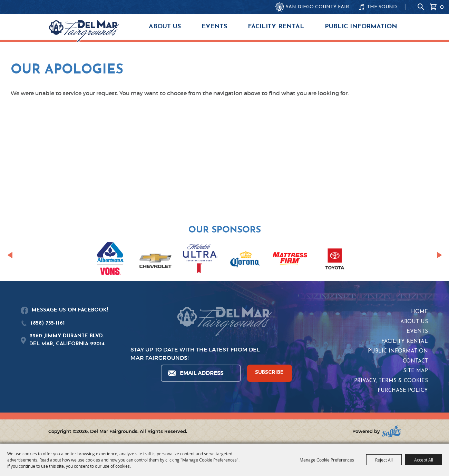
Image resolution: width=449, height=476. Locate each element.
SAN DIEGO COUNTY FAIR (318, 7)
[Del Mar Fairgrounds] (84, 31)
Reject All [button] (384, 460)
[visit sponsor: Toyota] (335, 260)
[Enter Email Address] (201, 373)
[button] (10, 255)
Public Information (361, 27)
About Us (165, 27)
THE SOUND (382, 7)
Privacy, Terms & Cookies (391, 381)
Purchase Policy (403, 391)
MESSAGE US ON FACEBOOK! (70, 310)
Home (419, 312)
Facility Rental (276, 27)
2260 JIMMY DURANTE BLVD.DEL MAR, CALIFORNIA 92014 (67, 340)
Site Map (416, 371)
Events (214, 27)
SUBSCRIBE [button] (269, 373)
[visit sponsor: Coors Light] (200, 260)
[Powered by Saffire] (391, 431)
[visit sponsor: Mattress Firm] (290, 260)
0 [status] (442, 7)
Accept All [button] (424, 460)
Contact (415, 361)
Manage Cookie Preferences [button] (327, 460)
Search (421, 7)
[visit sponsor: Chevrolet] (155, 260)
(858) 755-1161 (48, 323)
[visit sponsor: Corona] (245, 260)
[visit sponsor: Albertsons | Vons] (110, 260)
